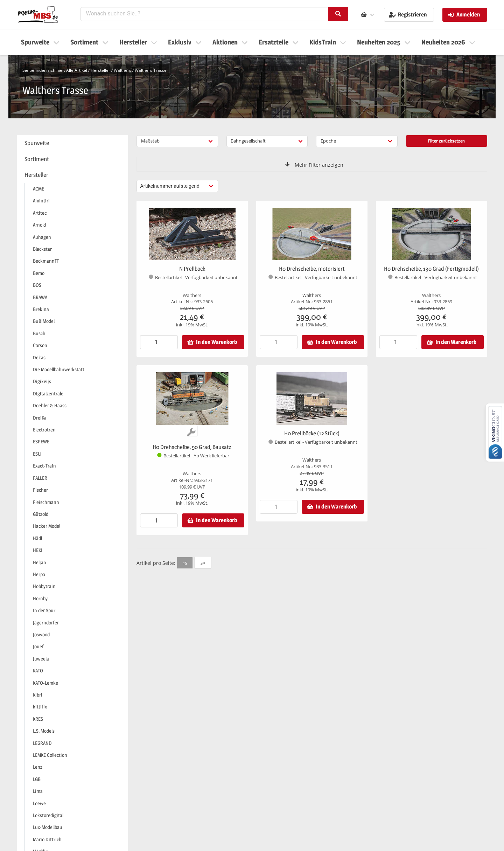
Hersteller (100, 70)
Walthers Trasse (151, 70)
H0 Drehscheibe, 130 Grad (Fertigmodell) (431, 269)
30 (203, 562)
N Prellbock (192, 269)
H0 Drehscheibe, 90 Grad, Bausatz (192, 447)
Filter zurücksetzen (446, 141)
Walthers (122, 70)
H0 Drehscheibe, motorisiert (312, 269)
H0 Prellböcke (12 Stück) (312, 433)
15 (185, 562)
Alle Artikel (77, 70)
